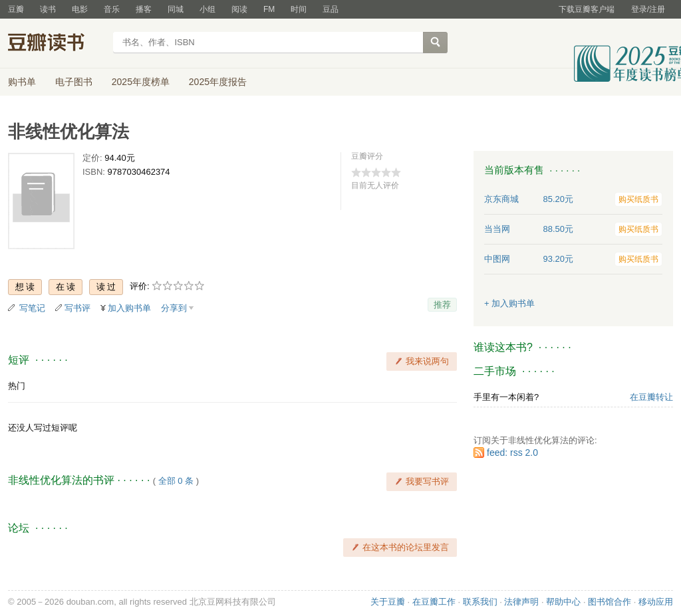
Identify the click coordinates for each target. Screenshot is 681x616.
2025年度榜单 (141, 82)
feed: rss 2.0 (512, 453)
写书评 (77, 308)
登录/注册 (648, 9)
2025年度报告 (218, 82)
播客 (144, 9)
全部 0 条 (176, 481)
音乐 (112, 9)
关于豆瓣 (388, 602)
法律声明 (521, 602)
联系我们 (480, 602)
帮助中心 (563, 602)
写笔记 (32, 308)
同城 (176, 9)
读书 (48, 9)
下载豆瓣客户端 (587, 9)
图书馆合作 (610, 602)
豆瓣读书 (56, 44)
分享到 (174, 308)
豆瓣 (16, 9)
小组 (207, 9)
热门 (17, 386)
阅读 (239, 9)
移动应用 (656, 602)
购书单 (22, 82)
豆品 (331, 9)
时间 (299, 9)
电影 (80, 9)
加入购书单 (129, 308)
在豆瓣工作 (434, 602)
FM (269, 9)
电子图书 (74, 82)
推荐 (442, 305)
